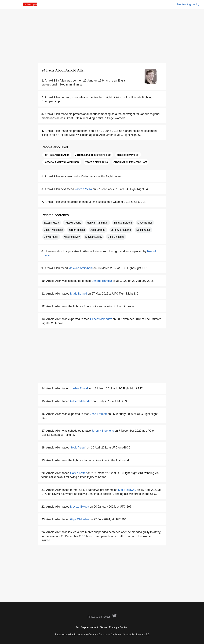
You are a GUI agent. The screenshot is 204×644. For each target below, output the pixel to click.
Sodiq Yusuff (143, 230)
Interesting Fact (93, 155)
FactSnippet (82, 627)
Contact (124, 627)
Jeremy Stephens (121, 230)
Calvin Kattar (51, 237)
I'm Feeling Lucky (188, 4)
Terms (103, 627)
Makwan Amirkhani (97, 223)
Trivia (96, 162)
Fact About (62, 162)
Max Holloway (72, 237)
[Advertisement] (102, 36)
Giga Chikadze (116, 237)
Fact (128, 155)
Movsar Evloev (94, 237)
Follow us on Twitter (102, 617)
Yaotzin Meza (83, 189)
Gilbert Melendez (53, 230)
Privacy (113, 627)
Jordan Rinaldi (77, 230)
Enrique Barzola (123, 223)
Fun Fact (57, 155)
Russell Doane (73, 223)
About (95, 627)
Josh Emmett (98, 230)
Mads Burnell (145, 223)
